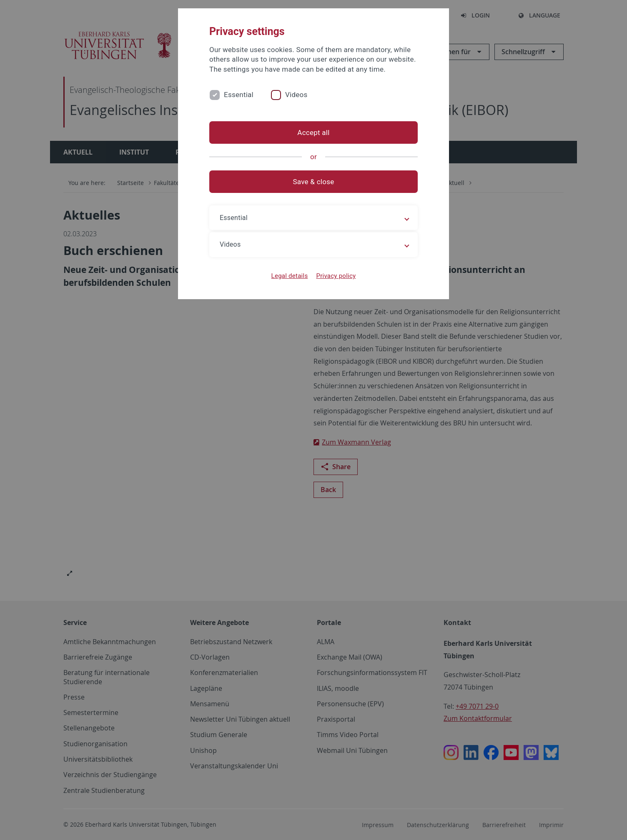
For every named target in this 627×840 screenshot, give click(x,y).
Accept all (313, 132)
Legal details (290, 276)
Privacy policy (336, 276)
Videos (296, 95)
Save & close (314, 182)
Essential (239, 95)
